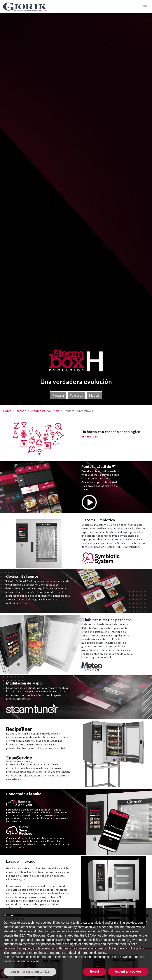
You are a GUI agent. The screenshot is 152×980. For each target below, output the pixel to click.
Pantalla (58, 395)
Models (94, 395)
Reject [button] (94, 971)
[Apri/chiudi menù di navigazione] (145, 7)
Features (76, 395)
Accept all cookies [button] (128, 971)
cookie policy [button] (135, 948)
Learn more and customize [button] (30, 971)
